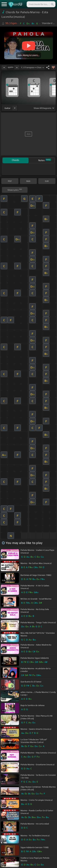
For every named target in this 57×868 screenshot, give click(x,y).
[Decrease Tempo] (4, 67)
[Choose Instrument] (15, 108)
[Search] (52, 4)
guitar (8, 108)
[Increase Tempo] (17, 67)
